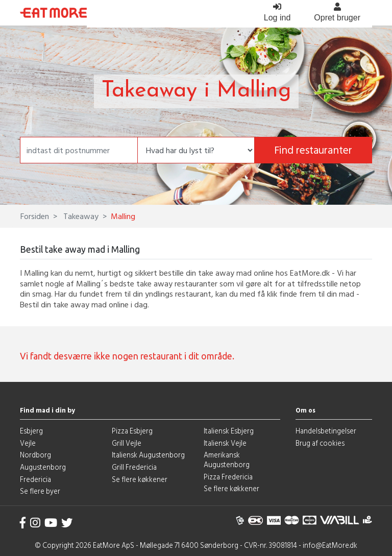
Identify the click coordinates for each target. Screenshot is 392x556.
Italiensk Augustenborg (148, 455)
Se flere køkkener (140, 479)
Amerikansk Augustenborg (227, 460)
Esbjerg (31, 431)
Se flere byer (40, 491)
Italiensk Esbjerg (229, 431)
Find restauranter (313, 150)
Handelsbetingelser (326, 431)
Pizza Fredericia (228, 477)
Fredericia (35, 479)
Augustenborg (43, 467)
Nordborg (35, 455)
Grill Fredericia (134, 467)
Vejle (28, 443)
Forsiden (35, 216)
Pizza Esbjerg (132, 431)
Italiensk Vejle (225, 443)
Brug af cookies (320, 443)
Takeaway (80, 216)
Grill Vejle (127, 443)
